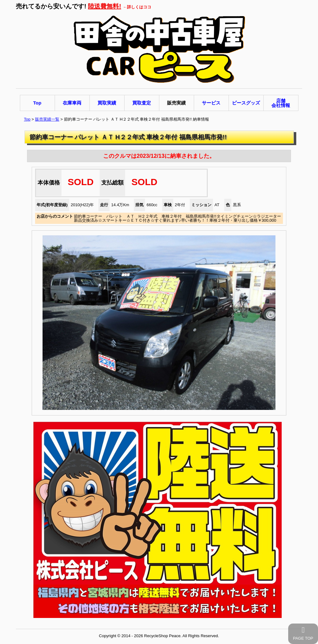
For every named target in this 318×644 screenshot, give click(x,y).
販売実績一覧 (47, 119)
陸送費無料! (104, 6)
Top (27, 119)
